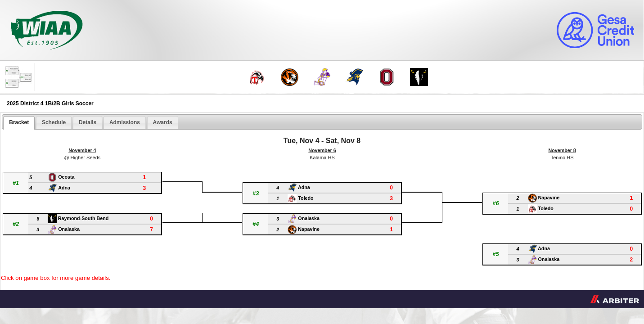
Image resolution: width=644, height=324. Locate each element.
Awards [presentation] (163, 122)
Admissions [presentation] (125, 122)
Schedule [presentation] (54, 122)
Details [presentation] (88, 122)
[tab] (19, 123)
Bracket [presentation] (19, 122)
